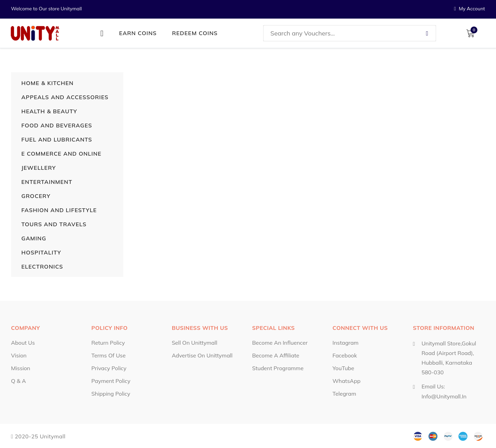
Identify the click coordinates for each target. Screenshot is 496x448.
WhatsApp (346, 381)
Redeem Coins (195, 33)
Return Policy (108, 343)
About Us (23, 343)
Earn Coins (138, 33)
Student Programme (278, 368)
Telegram (344, 394)
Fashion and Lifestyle (59, 210)
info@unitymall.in (444, 396)
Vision (19, 355)
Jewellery (39, 168)
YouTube (343, 368)
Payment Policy (111, 381)
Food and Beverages (57, 125)
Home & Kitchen (48, 83)
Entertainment (47, 182)
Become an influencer (280, 343)
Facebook (345, 355)
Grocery (36, 196)
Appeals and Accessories (65, 97)
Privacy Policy (109, 368)
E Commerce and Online (61, 154)
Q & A (18, 381)
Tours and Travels (54, 224)
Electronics (42, 267)
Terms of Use (108, 355)
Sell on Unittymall (195, 343)
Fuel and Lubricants (57, 139)
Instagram (345, 343)
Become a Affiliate (276, 355)
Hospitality (41, 252)
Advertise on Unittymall (202, 355)
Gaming (34, 238)
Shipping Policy (111, 394)
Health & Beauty (49, 111)
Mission (21, 368)
